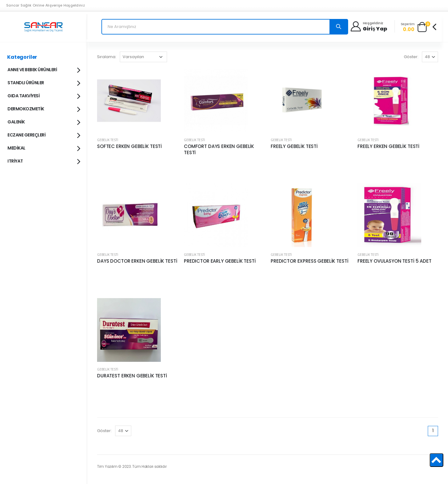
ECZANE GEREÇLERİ (44, 135)
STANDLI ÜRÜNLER (44, 82)
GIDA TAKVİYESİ (44, 95)
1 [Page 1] (433, 431)
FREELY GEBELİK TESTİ (294, 146)
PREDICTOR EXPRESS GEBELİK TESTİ (309, 261)
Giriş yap (375, 29)
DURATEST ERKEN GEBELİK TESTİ (132, 376)
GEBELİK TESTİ (108, 140)
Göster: (411, 57)
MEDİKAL (44, 148)
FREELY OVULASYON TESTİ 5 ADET (394, 261)
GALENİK (44, 122)
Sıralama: (107, 57)
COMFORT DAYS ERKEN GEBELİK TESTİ (219, 150)
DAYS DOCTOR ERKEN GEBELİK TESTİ (137, 261)
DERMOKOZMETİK (44, 108)
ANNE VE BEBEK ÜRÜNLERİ (44, 69)
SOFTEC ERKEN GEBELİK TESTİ (129, 146)
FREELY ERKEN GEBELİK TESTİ (388, 146)
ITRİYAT (44, 161)
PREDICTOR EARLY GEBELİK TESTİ (220, 261)
